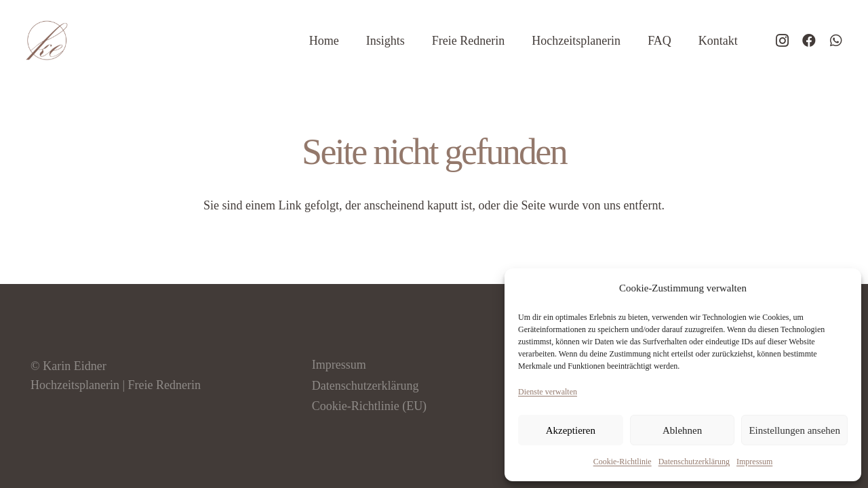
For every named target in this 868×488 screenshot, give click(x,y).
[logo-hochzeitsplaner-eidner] (46, 41)
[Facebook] (809, 41)
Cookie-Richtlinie (623, 462)
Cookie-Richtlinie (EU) (369, 406)
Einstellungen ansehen (794, 430)
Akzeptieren (571, 430)
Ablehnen (682, 430)
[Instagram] (782, 41)
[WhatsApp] (836, 41)
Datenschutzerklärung (694, 462)
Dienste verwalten (548, 392)
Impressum (754, 462)
